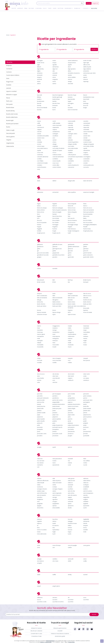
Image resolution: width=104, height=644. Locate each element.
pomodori (40, 427)
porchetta (71, 429)
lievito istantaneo (57, 304)
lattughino (55, 300)
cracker (85, 163)
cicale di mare (87, 142)
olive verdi (71, 376)
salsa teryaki (41, 483)
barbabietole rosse (89, 97)
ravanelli (70, 459)
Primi (26, 8)
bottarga (86, 103)
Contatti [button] (86, 8)
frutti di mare (87, 229)
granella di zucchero (58, 255)
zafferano (40, 598)
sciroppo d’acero (42, 489)
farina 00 (70, 206)
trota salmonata (42, 534)
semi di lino (71, 493)
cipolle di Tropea (57, 150)
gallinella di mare (57, 245)
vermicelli (71, 559)
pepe (39, 415)
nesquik (85, 358)
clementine (87, 150)
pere (69, 417)
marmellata (87, 332)
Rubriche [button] (77, 8)
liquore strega (56, 312)
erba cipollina (72, 192)
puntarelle (86, 436)
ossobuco (86, 380)
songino (55, 502)
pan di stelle (71, 394)
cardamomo (56, 132)
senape (55, 497)
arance (70, 79)
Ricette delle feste (12, 117)
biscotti (39, 103)
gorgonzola (56, 253)
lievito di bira (71, 302)
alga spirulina (72, 69)
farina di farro (41, 210)
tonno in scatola (42, 530)
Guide (55, 8)
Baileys (39, 97)
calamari (70, 123)
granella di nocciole (43, 255)
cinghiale (55, 146)
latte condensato (73, 296)
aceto (54, 61)
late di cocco (87, 294)
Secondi (31, 8)
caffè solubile (56, 123)
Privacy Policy (71, 642)
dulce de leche (88, 181)
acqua (54, 63)
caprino (55, 130)
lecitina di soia (87, 300)
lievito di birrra (41, 304)
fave (69, 214)
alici (54, 71)
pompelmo (56, 429)
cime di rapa (41, 146)
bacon (85, 95)
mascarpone (56, 336)
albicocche (87, 65)
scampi (55, 487)
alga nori (55, 69)
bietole (54, 101)
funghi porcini (41, 233)
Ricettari (60, 8)
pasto (54, 411)
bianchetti (86, 99)
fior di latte (56, 223)
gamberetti (71, 245)
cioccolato (71, 146)
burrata (39, 110)
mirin (54, 343)
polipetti (86, 423)
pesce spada (41, 419)
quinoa (70, 447)
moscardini (56, 345)
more (85, 343)
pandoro (55, 396)
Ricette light (10, 120)
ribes (85, 459)
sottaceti (70, 502)
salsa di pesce (57, 481)
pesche (70, 419)
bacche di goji (72, 95)
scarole (70, 487)
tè (38, 526)
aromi (54, 82)
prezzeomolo (87, 432)
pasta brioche (41, 406)
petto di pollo (41, 421)
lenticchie (40, 302)
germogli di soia (57, 249)
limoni (54, 310)
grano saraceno (88, 255)
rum (38, 467)
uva (54, 548)
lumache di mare (42, 315)
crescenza (71, 167)
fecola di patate (88, 214)
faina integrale (72, 204)
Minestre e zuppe (12, 95)
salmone (86, 479)
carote (39, 134)
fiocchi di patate (42, 223)
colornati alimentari (58, 157)
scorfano (70, 489)
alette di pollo (87, 67)
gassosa (55, 247)
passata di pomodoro (59, 404)
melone (70, 339)
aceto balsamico (73, 61)
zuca (85, 598)
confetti (39, 159)
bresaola (55, 106)
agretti (70, 65)
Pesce (8, 98)
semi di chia (71, 491)
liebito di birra (56, 302)
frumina (55, 229)
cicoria (39, 144)
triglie (54, 532)
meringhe (40, 341)
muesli (54, 347)
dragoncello (71, 181)
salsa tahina (87, 481)
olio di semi (71, 374)
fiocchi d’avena (72, 220)
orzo (54, 380)
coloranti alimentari (43, 157)
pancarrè (86, 394)
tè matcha (56, 526)
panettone (56, 398)
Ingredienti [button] (68, 8)
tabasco (39, 519)
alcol (69, 67)
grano (70, 255)
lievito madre (72, 304)
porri (85, 429)
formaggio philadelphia (90, 225)
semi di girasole (57, 493)
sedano (85, 489)
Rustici (8, 127)
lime (84, 306)
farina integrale (72, 212)
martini (85, 334)
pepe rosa (55, 415)
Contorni (38, 8)
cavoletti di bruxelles (43, 136)
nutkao (70, 363)
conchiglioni (87, 157)
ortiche (39, 380)
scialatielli (86, 487)
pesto (85, 419)
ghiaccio (70, 249)
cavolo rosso (41, 138)
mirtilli (70, 343)
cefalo (70, 138)
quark (54, 447)
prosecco (71, 434)
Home (8, 35)
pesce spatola (57, 419)
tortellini (86, 530)
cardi (69, 132)
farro (38, 214)
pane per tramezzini (43, 398)
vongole (39, 563)
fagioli (39, 204)
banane (70, 97)
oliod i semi (86, 374)
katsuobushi (41, 280)
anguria (39, 77)
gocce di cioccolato (43, 253)
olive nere (55, 376)
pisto (54, 423)
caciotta (86, 121)
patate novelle (41, 413)
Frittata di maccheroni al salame (60, 634)
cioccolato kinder (73, 148)
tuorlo (70, 534)
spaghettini (56, 504)
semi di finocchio (42, 493)
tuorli (54, 534)
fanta (85, 204)
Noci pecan (87, 360)
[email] (48, 614)
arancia (86, 79)
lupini (54, 315)
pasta (85, 404)
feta (69, 216)
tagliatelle (86, 519)
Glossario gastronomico (60, 628)
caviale (85, 134)
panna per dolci (88, 400)
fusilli (69, 233)
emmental (55, 192)
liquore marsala (42, 312)
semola (85, 495)
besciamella (71, 99)
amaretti (55, 73)
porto (39, 432)
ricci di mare (41, 461)
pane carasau (87, 396)
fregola (70, 227)
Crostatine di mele (36, 636)
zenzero (55, 598)
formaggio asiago (73, 225)
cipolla (85, 148)
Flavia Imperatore (50, 641)
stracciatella (56, 508)
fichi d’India (56, 218)
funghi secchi (56, 233)
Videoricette (10, 146)
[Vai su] (102, 641)
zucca (39, 600)
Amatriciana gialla (60, 636)
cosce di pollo (57, 161)
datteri (54, 181)
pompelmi (40, 429)
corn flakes (40, 161)
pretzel (54, 432)
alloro (70, 71)
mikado (39, 343)
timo (38, 528)
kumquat (86, 282)
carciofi (39, 132)
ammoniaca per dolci (89, 73)
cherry (54, 142)
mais (38, 328)
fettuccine (86, 216)
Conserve (9, 69)
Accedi (89, 3)
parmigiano (87, 402)
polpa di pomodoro (73, 425)
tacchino (55, 519)
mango (55, 330)
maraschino (56, 332)
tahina (54, 521)
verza (85, 559)
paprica (70, 402)
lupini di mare (72, 315)
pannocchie (41, 402)
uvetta (70, 548)
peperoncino (87, 415)
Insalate (9, 85)
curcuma (86, 167)
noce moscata (57, 360)
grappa (39, 257)
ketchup (70, 280)
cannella (70, 125)
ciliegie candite (72, 144)
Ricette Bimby (11, 111)
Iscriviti (94, 614)
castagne (55, 134)
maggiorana (56, 326)
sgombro (55, 499)
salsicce (70, 483)
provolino (40, 436)
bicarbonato (41, 101)
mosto (85, 345)
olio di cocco (41, 374)
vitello (70, 561)
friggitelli (39, 229)
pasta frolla (40, 409)
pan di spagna (57, 394)
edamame (40, 192)
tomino (70, 528)
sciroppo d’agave (57, 489)
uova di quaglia (72, 545)
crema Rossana (42, 167)
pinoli (69, 421)
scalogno (86, 485)
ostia (38, 382)
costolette (71, 161)
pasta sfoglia (72, 409)
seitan (54, 491)
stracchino (40, 508)
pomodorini (71, 427)
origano (70, 378)
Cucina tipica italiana (13, 75)
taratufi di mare (72, 523)
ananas (55, 75)
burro (54, 110)
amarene (40, 73)
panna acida (41, 400)
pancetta (40, 396)
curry (39, 169)
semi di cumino (88, 491)
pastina (39, 411)
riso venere (40, 463)
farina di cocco (88, 208)
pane (69, 396)
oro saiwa (86, 378)
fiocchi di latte (87, 220)
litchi (69, 312)
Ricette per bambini (12, 124)
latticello (86, 298)
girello (54, 251)
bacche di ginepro (58, 95)
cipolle (39, 150)
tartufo (85, 523)
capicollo (71, 127)
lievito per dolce (42, 306)
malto (70, 328)
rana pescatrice (57, 459)
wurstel (85, 575)
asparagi (86, 82)
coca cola (40, 153)
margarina (71, 332)
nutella (54, 363)
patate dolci (87, 411)
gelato (85, 247)
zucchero (86, 600)
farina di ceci (72, 208)
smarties (70, 499)
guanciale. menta (88, 257)
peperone (40, 417)
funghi (54, 231)
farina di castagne (58, 208)
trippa (70, 532)
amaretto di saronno (74, 73)
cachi (54, 121)
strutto (70, 508)
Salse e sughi (10, 130)
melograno (56, 339)
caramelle (71, 130)
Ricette (14, 8)
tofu (54, 528)
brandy (39, 106)
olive (38, 376)
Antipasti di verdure (36, 628)
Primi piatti (9, 104)
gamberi (86, 245)
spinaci (55, 506)
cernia (39, 140)
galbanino (40, 245)
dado (39, 181)
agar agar (86, 63)
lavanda (70, 300)
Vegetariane (10, 143)
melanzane (71, 336)
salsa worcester (57, 483)
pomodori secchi (57, 427)
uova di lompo (57, 545)
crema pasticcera (88, 165)
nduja (39, 358)
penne (85, 413)
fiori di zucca (72, 223)
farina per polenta (88, 212)
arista (39, 82)
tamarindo (86, 521)
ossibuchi (71, 380)
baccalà (39, 95)
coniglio (70, 159)
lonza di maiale (88, 312)
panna (85, 398)
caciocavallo (72, 121)
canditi (39, 125)
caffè (39, 123)
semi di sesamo (42, 495)
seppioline (86, 497)
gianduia (86, 249)
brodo (54, 108)
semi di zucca (56, 495)
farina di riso (41, 212)
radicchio (40, 459)
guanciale (71, 257)
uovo (39, 548)
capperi (39, 130)
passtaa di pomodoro (74, 404)
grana (70, 253)
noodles (39, 363)
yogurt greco (56, 586)
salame (39, 479)
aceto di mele (87, 61)
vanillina (55, 559)
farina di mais (72, 210)
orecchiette (40, 378)
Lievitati (9, 88)
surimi (85, 508)
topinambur (56, 530)
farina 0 (55, 206)
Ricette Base (10, 108)
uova (39, 545)
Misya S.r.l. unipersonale (46, 642)
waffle (54, 575)
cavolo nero (87, 136)
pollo (38, 425)
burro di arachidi (73, 110)
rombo (85, 463)
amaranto (86, 71)
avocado (70, 84)
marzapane (40, 336)
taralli (54, 523)
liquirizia (86, 310)
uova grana (87, 545)
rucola (85, 465)
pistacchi (40, 423)
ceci (54, 138)
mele (39, 339)
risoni (54, 463)
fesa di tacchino (57, 216)
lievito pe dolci (87, 304)
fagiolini (55, 204)
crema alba (56, 165)
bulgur (85, 108)
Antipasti (20, 8)
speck (70, 504)
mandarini (86, 328)
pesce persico (87, 417)
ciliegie (55, 144)
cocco (54, 153)
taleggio (70, 521)
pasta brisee (56, 406)
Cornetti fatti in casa (36, 634)
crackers (40, 165)
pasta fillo (86, 406)
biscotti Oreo (56, 103)
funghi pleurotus (88, 231)
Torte (50, 8)
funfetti (39, 231)
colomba (86, 155)
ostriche (55, 382)
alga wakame (87, 69)
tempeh (86, 526)
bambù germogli (57, 97)
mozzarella (40, 347)
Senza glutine (10, 137)
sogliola (85, 499)
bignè (70, 101)
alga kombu (40, 69)
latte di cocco (87, 296)
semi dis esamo (72, 495)
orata (85, 376)
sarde (54, 485)
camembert (87, 123)
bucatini (70, 108)
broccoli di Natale (42, 108)
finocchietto (56, 220)
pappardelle (56, 402)
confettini (55, 159)
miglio (85, 341)
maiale (70, 326)
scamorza (40, 487)
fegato (39, 216)
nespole (70, 358)
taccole (70, 519)
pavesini (55, 413)
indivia (39, 269)
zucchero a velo (42, 602)
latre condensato (42, 296)
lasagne (70, 294)
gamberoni (40, 247)
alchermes (56, 67)
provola (85, 434)
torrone (70, 530)
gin (38, 251)
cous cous (56, 163)
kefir (54, 280)
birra (85, 101)
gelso (39, 249)
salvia (39, 485)
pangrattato (71, 398)
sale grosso (71, 479)
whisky (70, 575)
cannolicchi (40, 127)
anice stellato (72, 77)
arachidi (39, 79)
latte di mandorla (42, 298)
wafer (39, 575)
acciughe (40, 61)
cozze (70, 163)
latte (54, 296)
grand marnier (87, 253)
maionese (86, 326)
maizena (55, 328)
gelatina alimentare (74, 247)
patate (70, 411)
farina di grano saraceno (60, 210)
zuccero (55, 600)
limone (39, 310)
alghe (39, 71)
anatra (70, 75)
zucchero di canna (58, 602)
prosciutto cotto (42, 434)
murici (70, 347)
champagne (87, 140)
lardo (54, 294)
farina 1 (85, 206)
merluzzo (55, 341)
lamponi (39, 294)
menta (85, 339)
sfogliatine (40, 499)
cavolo (70, 136)
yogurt (39, 586)
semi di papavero (88, 493)
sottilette (86, 502)
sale (54, 479)
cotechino (86, 161)
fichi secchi (71, 218)
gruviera (55, 257)
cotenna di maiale (42, 163)
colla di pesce (72, 155)
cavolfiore (55, 136)
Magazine (94, 8)
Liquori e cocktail (11, 91)
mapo (85, 330)
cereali (85, 138)
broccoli (86, 106)
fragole (39, 227)
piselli (85, 421)
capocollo (86, 127)
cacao (39, 121)
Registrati (95, 3)
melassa (86, 336)
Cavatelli (60, 631)
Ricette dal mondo (12, 114)
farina (39, 206)
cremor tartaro (57, 167)
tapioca (39, 523)
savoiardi (70, 485)
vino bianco (40, 561)
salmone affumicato (43, 481)
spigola (39, 506)
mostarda (71, 345)
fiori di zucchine (88, 223)
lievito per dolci (57, 306)
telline (70, 526)
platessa (70, 423)
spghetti (86, 504)
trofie (85, 532)
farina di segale (57, 212)
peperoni (55, 417)
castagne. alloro (73, 134)
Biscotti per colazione (36, 631)
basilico (39, 99)
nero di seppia (57, 358)
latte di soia (71, 298)
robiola (70, 463)
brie (69, 106)
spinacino (71, 506)
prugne (70, 436)
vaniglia (39, 559)
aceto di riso (41, 63)
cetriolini (70, 140)
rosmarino (40, 465)
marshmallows (72, 334)
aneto (85, 75)
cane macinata (57, 125)
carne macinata (88, 132)
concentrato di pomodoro (75, 157)
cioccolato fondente (58, 148)
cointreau (40, 155)
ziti (69, 598)
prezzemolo (71, 432)
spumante (86, 506)
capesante (56, 127)
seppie (70, 497)
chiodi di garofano (73, 142)
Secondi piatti (11, 133)
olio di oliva (56, 374)
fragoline (55, 227)
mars (54, 334)
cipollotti (70, 150)
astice (39, 84)
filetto (85, 218)
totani (39, 532)
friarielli (85, 227)
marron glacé (41, 334)
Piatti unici (9, 101)
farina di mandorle (89, 210)
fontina (39, 225)
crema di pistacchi (73, 165)
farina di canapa (42, 208)
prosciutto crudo (57, 434)
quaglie (39, 447)
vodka (85, 561)
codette (70, 153)
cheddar (40, 142)
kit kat (54, 282)
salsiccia (86, 483)
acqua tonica (72, 63)
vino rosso (55, 561)
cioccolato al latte (89, 146)
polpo (85, 425)
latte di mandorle (57, 298)
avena (54, 84)
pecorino (71, 413)
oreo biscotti (56, 378)
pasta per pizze (57, 409)
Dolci (45, 8)
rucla (69, 465)
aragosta (55, 79)
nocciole (40, 360)
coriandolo (86, 159)
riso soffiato (87, 461)
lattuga (39, 300)
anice (54, 77)
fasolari (55, 214)
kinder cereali (41, 282)
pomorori (86, 427)
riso (69, 461)
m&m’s (39, 326)
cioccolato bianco (42, 148)
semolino (40, 497)
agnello (55, 65)
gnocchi (86, 251)
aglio (38, 65)
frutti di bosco (72, 229)
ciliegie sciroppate (89, 144)
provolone (55, 436)
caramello (86, 130)
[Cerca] (58, 3)
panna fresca (72, 400)
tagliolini (39, 521)
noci (69, 360)
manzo (70, 330)
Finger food (10, 82)
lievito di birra (87, 302)
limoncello (86, 308)
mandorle (40, 330)
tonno (85, 528)
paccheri (40, 394)
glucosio (70, 251)
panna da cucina (57, 400)
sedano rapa (41, 491)
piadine (55, 421)
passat (39, 404)
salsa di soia (71, 481)
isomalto (55, 269)
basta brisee (56, 99)
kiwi (69, 282)
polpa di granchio (58, 425)
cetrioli (54, 140)
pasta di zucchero (73, 406)
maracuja (40, 332)
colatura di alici (57, 155)
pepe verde (71, 415)
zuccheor (71, 600)
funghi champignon (74, 231)
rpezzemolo (56, 465)
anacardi (40, 75)
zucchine (71, 602)
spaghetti (40, 504)
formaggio (55, 225)
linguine (70, 310)
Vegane (9, 140)
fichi (38, 218)
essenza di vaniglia (89, 192)
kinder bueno (87, 280)
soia (38, 502)
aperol (85, 77)
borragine (71, 103)
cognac (86, 153)
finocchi (39, 220)
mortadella (40, 345)
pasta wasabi (87, 409)
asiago (70, 82)
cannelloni (86, 125)
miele (69, 341)
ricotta (54, 461)
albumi (39, 67)
